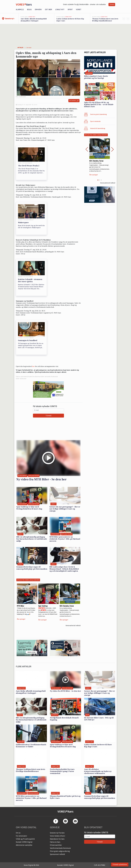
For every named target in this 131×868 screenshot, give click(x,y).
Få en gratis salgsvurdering (60, 851)
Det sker (49, 9)
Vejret (79, 9)
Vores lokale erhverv (58, 836)
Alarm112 (20, 9)
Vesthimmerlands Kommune (60, 848)
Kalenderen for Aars (57, 839)
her (33, 366)
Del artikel (74, 101)
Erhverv (38, 9)
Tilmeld (112, 4)
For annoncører (21, 836)
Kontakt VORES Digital (24, 842)
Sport (70, 9)
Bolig (29, 9)
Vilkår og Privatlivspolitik (25, 839)
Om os (18, 833)
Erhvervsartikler (56, 845)
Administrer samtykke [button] (24, 845)
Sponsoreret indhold (57, 854)
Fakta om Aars (55, 842)
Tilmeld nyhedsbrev (120, 865)
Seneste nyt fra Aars (57, 833)
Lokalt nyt (60, 9)
